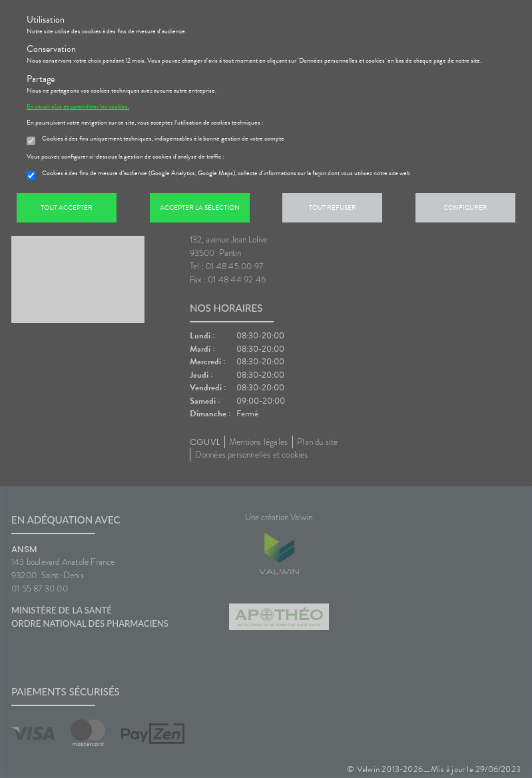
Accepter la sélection (200, 207)
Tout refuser (333, 207)
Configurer (465, 207)
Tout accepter (67, 207)
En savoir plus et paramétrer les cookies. (78, 107)
